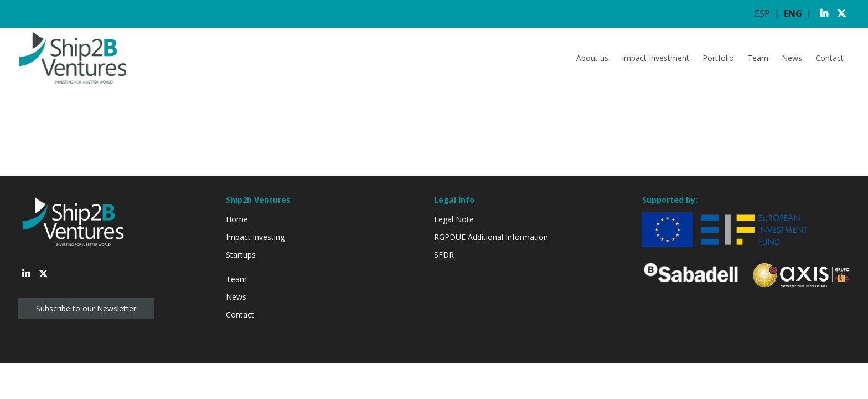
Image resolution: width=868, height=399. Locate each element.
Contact (830, 58)
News (792, 58)
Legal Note (454, 219)
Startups (241, 255)
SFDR (444, 255)
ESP (762, 13)
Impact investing (255, 237)
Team (758, 58)
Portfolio (718, 58)
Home (237, 219)
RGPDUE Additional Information (491, 237)
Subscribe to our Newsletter (86, 308)
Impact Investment (655, 58)
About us (592, 58)
